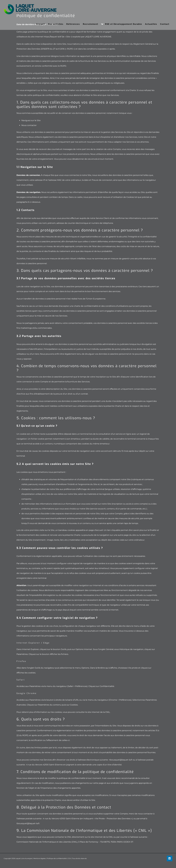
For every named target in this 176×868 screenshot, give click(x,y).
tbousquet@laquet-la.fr (121, 760)
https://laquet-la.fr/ (53, 37)
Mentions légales (39, 858)
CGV (69, 858)
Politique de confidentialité (57, 858)
